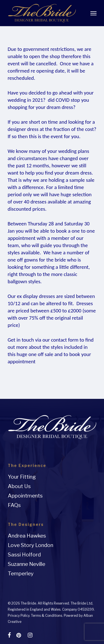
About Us (19, 486)
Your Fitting (22, 477)
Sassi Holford (24, 555)
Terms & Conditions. (47, 616)
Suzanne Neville (26, 564)
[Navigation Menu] (93, 13)
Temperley (21, 574)
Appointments (25, 496)
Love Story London (31, 545)
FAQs (14, 505)
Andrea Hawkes (27, 536)
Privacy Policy (19, 616)
